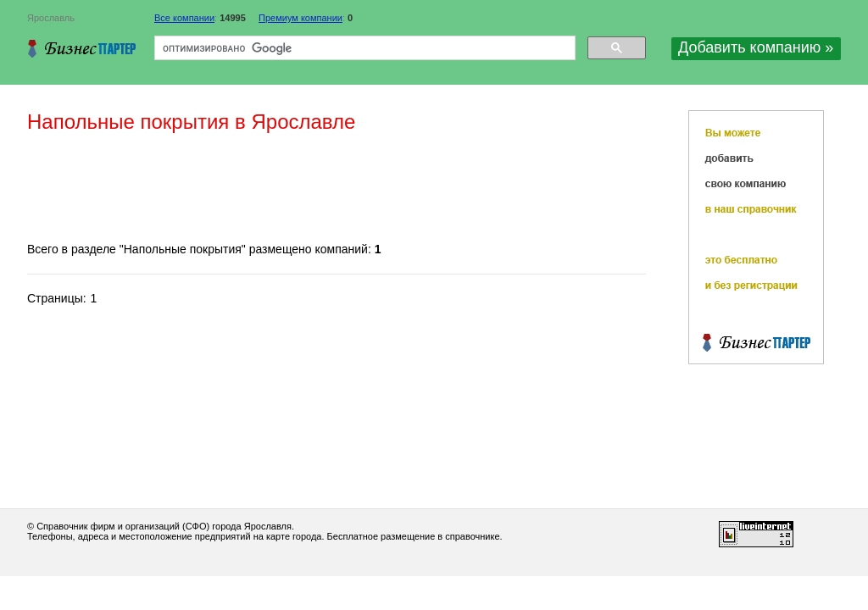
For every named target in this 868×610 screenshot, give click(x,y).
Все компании (184, 18)
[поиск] (363, 48)
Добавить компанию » (756, 47)
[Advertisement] (336, 189)
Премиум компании (300, 18)
